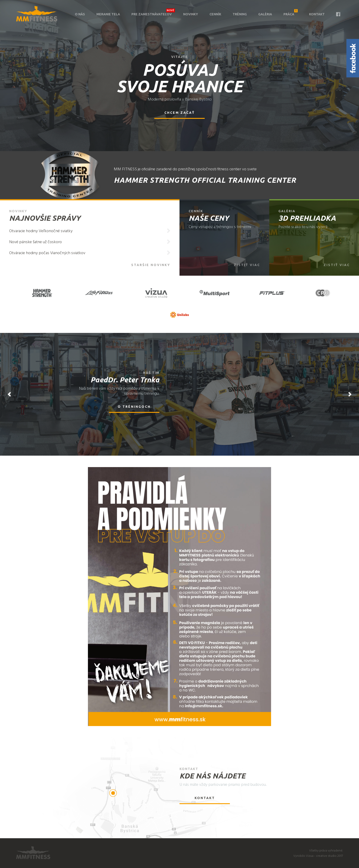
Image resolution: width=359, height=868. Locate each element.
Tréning (240, 14)
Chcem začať (180, 113)
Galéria (265, 14)
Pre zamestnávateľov (152, 14)
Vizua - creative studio (321, 856)
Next (350, 394)
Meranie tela (108, 14)
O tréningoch (134, 407)
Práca (291, 13)
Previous (9, 394)
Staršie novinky (151, 265)
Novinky (191, 14)
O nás (80, 14)
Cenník (215, 14)
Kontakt (317, 14)
